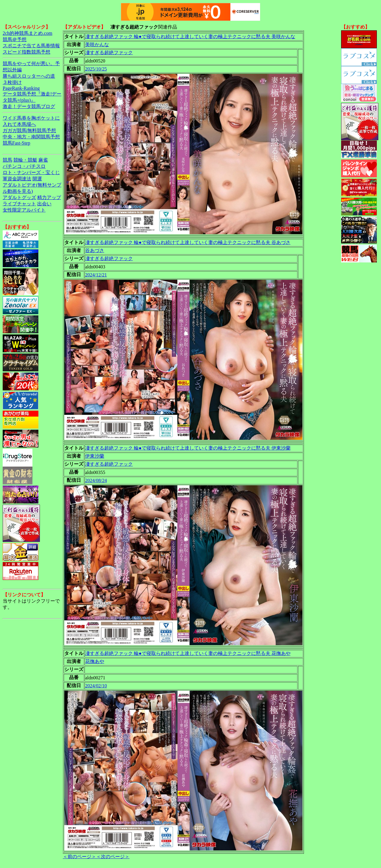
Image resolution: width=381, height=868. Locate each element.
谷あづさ (95, 250)
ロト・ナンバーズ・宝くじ (31, 172)
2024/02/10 (96, 686)
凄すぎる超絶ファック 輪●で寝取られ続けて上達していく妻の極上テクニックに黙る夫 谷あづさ (188, 242)
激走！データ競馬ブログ (29, 106)
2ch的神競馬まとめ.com (28, 33)
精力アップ (49, 197)
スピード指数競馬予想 (26, 52)
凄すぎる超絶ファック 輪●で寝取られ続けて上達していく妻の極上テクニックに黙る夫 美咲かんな (190, 36)
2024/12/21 (96, 275)
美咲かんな (97, 44)
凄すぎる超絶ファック (109, 53)
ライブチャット (19, 204)
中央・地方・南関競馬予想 (31, 137)
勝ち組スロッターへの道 (29, 76)
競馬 (7, 160)
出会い (44, 204)
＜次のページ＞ (113, 857)
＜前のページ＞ (79, 857)
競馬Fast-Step (16, 143)
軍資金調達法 (17, 179)
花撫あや (95, 661)
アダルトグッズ (19, 197)
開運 (37, 179)
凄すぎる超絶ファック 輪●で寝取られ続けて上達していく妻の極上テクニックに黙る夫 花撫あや (188, 653)
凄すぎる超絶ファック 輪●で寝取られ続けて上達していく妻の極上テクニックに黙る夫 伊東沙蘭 (188, 448)
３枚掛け (12, 82)
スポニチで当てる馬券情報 (31, 46)
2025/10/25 (96, 69)
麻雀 (43, 160)
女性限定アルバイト (24, 210)
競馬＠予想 (15, 39)
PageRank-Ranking (21, 88)
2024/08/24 (96, 480)
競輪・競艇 (25, 160)
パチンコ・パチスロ (24, 166)
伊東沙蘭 (95, 456)
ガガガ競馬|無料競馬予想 (29, 130)
